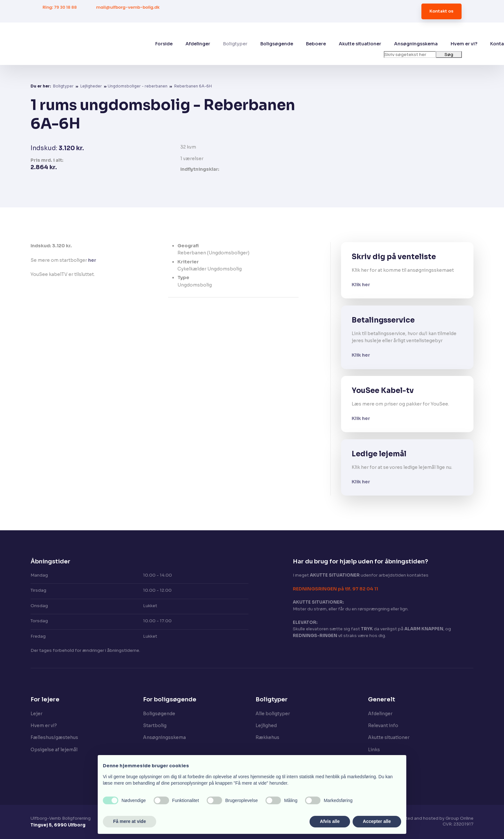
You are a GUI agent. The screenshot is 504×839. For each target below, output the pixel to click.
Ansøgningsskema (416, 44)
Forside (164, 44)
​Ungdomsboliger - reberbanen (138, 86)
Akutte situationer (360, 44)
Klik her (361, 285)
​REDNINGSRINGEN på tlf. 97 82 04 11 (335, 589)
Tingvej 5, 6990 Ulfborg (58, 825)
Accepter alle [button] (377, 821)
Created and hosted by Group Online (435, 818)
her (92, 260)
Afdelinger (198, 44)
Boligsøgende (277, 44)
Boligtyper (235, 44)
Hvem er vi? (464, 44)
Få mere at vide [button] (130, 821)
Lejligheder (92, 86)
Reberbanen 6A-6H (193, 86)
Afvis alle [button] (330, 821)
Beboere (316, 44)
